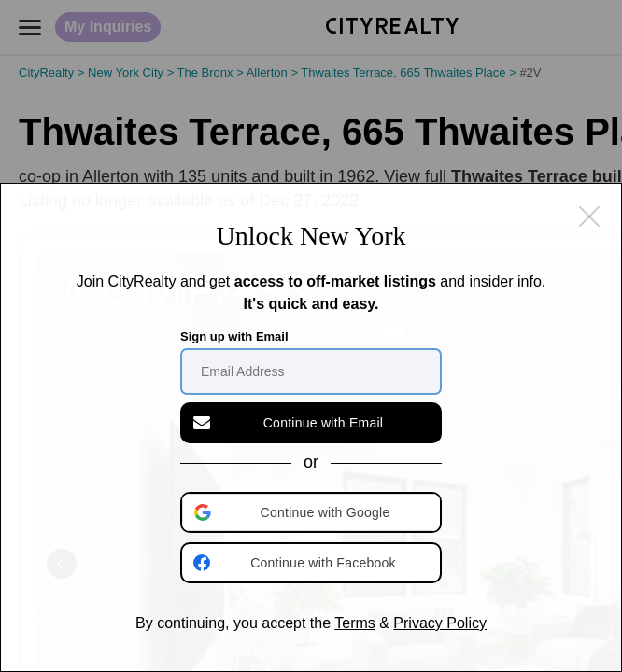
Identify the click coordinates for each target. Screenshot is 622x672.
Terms (355, 623)
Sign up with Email (234, 336)
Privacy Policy (440, 623)
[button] (313, 512)
